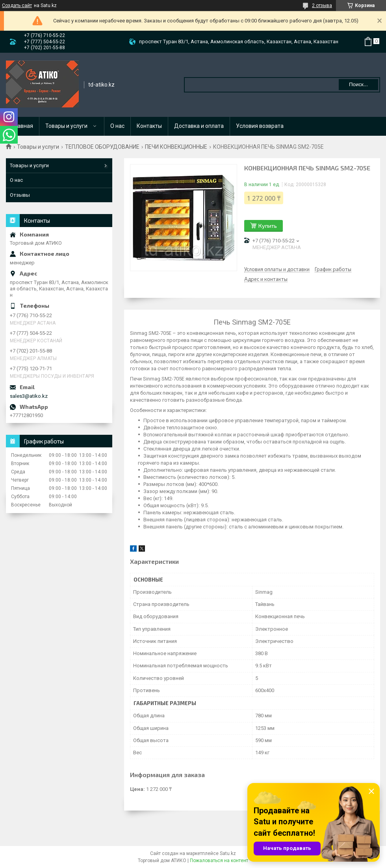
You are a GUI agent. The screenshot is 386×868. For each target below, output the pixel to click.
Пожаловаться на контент (219, 861)
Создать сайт (17, 6)
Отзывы (20, 195)
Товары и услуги (66, 126)
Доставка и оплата (199, 126)
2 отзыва (322, 6)
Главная (23, 126)
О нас (117, 126)
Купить (268, 226)
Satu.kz (228, 853)
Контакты (149, 126)
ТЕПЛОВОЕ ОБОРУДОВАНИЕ (102, 147)
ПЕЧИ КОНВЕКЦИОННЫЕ (176, 147)
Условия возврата (260, 126)
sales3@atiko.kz (29, 396)
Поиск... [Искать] (358, 84)
